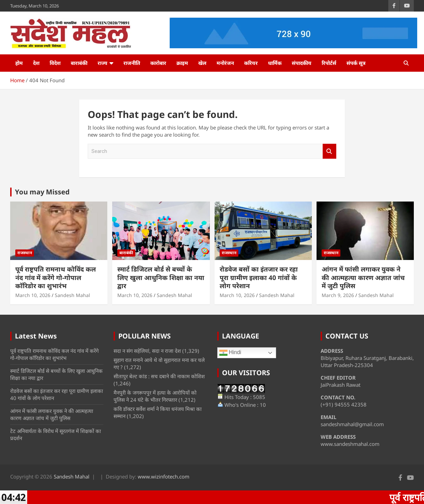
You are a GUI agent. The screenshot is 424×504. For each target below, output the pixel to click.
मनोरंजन (225, 63)
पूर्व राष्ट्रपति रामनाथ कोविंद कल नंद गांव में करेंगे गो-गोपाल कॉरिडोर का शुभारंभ (56, 277)
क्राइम (182, 63)
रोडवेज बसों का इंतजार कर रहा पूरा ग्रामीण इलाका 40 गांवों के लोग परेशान (259, 277)
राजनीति (132, 63)
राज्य (103, 63)
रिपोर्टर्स (329, 63)
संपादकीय (302, 63)
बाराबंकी (79, 63)
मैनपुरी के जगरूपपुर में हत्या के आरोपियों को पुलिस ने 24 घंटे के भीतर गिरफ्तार (155, 396)
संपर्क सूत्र (356, 63)
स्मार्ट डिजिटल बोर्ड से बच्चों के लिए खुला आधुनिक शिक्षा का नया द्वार (161, 277)
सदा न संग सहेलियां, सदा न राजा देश (147, 351)
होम (19, 63)
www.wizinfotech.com (164, 476)
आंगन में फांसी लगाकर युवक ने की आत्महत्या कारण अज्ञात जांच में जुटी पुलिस (363, 277)
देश (36, 63)
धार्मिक (275, 63)
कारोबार (158, 63)
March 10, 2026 (33, 295)
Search (329, 151)
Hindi (230, 353)
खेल (202, 63)
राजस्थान (25, 253)
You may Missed (42, 192)
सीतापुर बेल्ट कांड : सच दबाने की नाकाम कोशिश (159, 376)
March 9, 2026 (338, 295)
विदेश (55, 63)
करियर (251, 63)
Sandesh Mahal (72, 295)
